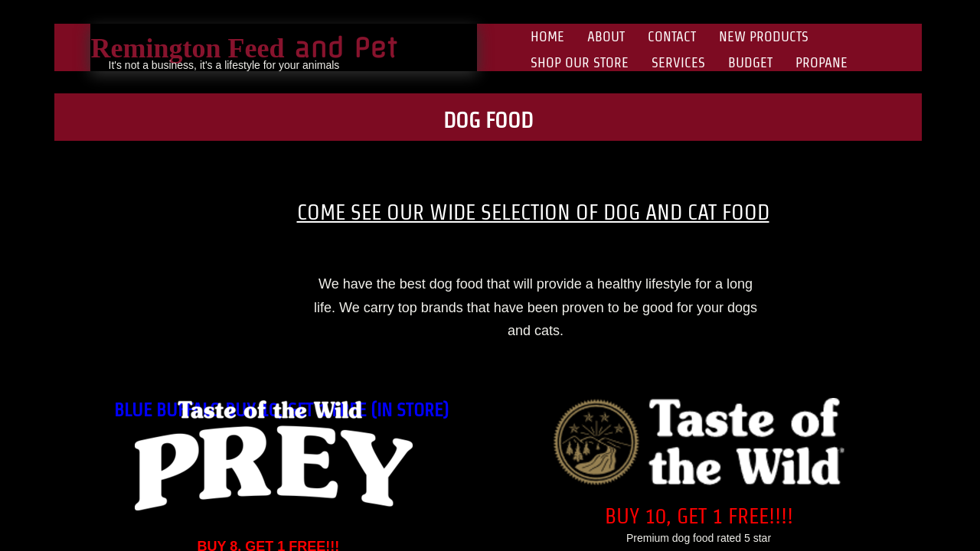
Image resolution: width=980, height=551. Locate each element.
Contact (672, 36)
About (606, 36)
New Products (764, 36)
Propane (822, 62)
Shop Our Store (580, 62)
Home (547, 36)
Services (678, 62)
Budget (750, 62)
